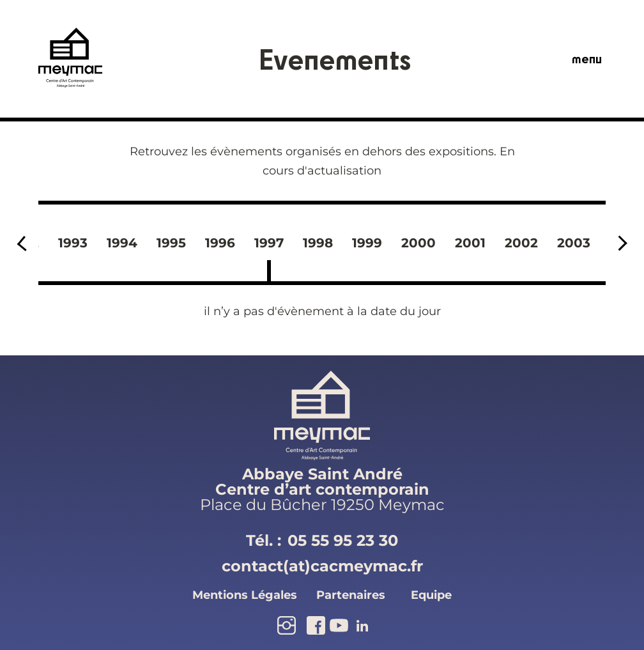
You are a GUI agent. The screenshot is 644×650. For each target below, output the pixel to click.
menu (587, 59)
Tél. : (322, 541)
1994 (122, 243)
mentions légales (245, 595)
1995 (171, 243)
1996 (220, 243)
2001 (470, 243)
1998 (318, 243)
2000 (418, 243)
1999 (367, 243)
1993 (73, 243)
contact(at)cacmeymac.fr (322, 566)
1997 (269, 243)
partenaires (351, 595)
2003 (574, 243)
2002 (521, 243)
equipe (431, 595)
